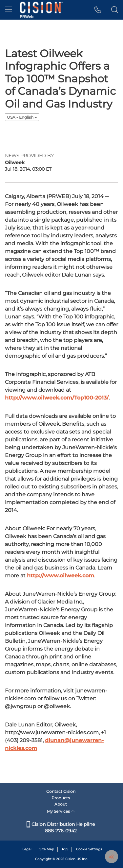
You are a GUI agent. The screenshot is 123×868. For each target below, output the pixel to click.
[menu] (8, 10)
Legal (27, 849)
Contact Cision (61, 791)
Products (61, 798)
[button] (98, 10)
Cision (70, 859)
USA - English (22, 117)
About (61, 804)
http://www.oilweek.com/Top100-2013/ (57, 398)
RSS (65, 849)
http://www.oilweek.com (61, 576)
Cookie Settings (89, 849)
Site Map (47, 849)
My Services (61, 811)
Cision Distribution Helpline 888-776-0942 (61, 827)
